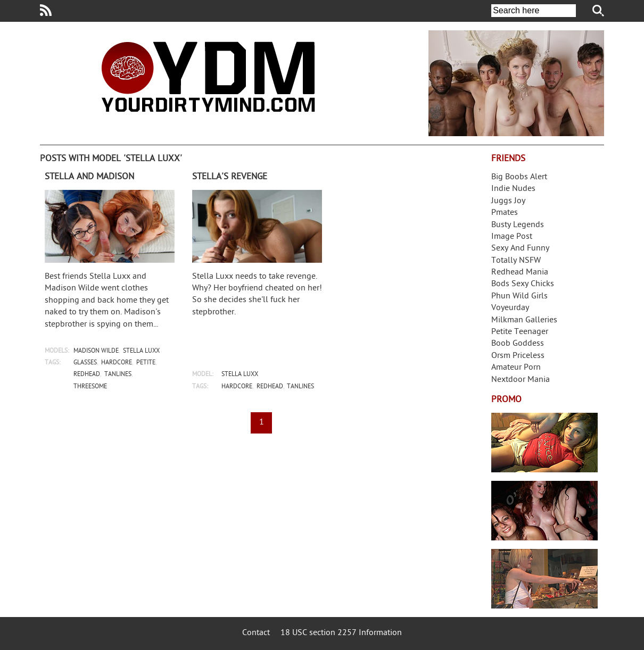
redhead (87, 375)
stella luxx (141, 351)
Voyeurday (510, 308)
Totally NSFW (516, 261)
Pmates (505, 213)
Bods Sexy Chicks (523, 284)
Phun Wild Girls (519, 297)
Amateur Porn (516, 368)
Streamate (544, 443)
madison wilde (96, 351)
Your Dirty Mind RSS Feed (46, 10)
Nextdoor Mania (521, 380)
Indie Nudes (513, 189)
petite (146, 363)
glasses (85, 363)
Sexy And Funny (520, 249)
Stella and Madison (89, 177)
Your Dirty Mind (208, 77)
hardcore (117, 363)
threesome (90, 387)
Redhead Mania (520, 273)
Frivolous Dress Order (544, 579)
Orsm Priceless (518, 356)
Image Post (512, 237)
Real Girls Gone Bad (544, 511)
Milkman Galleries (524, 320)
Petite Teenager (520, 332)
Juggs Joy (508, 201)
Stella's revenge (230, 177)
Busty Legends (518, 225)
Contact (256, 633)
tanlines (118, 375)
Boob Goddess (518, 344)
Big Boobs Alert (519, 177)
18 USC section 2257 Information (341, 633)
